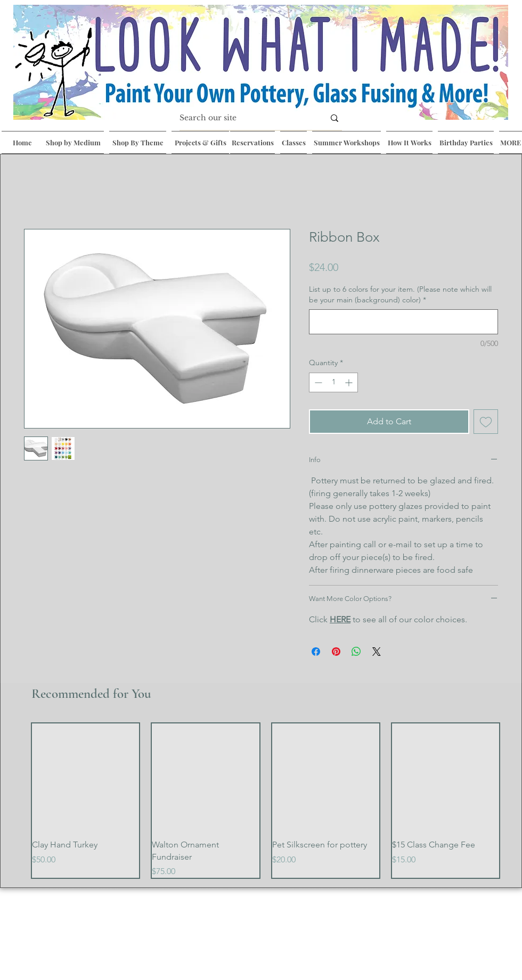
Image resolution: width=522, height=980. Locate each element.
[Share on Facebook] (316, 652)
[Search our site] (244, 118)
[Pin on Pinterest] (336, 652)
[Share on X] (377, 652)
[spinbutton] (333, 382)
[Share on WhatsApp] (356, 652)
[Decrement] (317, 382)
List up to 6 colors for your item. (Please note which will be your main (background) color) (400, 294)
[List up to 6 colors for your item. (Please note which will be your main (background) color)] (403, 322)
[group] (266, 801)
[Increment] (350, 382)
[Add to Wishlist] (486, 422)
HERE (340, 619)
